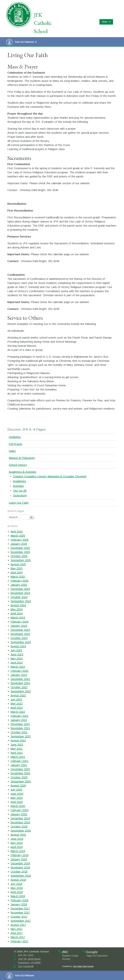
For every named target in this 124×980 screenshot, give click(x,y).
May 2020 (17, 798)
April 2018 (17, 892)
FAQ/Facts (15, 444)
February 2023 (19, 671)
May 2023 (17, 659)
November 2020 (20, 773)
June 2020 (17, 794)
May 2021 (17, 749)
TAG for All (20, 491)
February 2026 (19, 540)
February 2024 (19, 622)
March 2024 (18, 618)
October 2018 (19, 872)
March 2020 (18, 806)
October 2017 (19, 917)
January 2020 (19, 814)
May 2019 (17, 843)
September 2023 (21, 642)
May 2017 (17, 929)
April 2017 (17, 933)
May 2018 (17, 888)
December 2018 (20, 863)
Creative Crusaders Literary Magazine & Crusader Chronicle (50, 476)
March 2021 (18, 757)
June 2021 (17, 745)
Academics (19, 481)
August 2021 (18, 740)
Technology (20, 495)
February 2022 (19, 716)
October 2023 (19, 638)
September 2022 (21, 691)
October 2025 (19, 556)
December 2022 (20, 679)
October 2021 (19, 732)
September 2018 (21, 876)
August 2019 (18, 835)
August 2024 (18, 605)
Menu (105, 22)
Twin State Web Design (83, 966)
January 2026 (19, 544)
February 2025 (19, 581)
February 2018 (19, 900)
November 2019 (20, 822)
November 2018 (20, 867)
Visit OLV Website (21, 42)
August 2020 (18, 786)
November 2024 (20, 593)
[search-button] (32, 517)
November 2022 (20, 683)
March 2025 (18, 577)
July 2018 (16, 884)
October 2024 (19, 597)
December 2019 (20, 818)
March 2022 (18, 712)
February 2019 (19, 855)
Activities (18, 486)
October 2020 (19, 777)
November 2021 (20, 728)
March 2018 (18, 896)
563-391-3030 (26, 955)
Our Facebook (26, 966)
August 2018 (18, 880)
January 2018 (19, 904)
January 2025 (19, 585)
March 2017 (18, 937)
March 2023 (18, 667)
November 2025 (20, 552)
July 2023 (16, 650)
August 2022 (18, 695)
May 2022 (17, 704)
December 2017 (20, 908)
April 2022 (17, 708)
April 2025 (17, 572)
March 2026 (18, 536)
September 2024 (21, 601)
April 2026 (17, 532)
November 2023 (20, 634)
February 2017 (19, 941)
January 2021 (19, 765)
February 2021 (19, 761)
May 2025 (17, 568)
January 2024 (19, 626)
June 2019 (17, 839)
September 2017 (21, 921)
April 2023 (17, 663)
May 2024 (17, 609)
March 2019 (18, 851)
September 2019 (21, 831)
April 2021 (17, 753)
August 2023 (18, 646)
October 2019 (19, 826)
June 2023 (17, 654)
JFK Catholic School (43, 23)
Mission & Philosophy (22, 458)
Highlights (15, 437)
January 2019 (19, 859)
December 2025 (20, 548)
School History (18, 465)
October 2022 (19, 687)
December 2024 (20, 589)
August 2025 (18, 564)
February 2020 (19, 810)
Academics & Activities (22, 472)
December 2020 (20, 769)
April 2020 (17, 802)
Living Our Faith (19, 503)
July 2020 (16, 790)
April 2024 (17, 613)
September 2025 (21, 560)
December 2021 (20, 724)
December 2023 (20, 630)
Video (12, 451)
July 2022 (16, 699)
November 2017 (20, 913)
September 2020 (21, 781)
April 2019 (17, 847)
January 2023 (19, 675)
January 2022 (19, 720)
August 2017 (18, 925)
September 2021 (21, 736)
